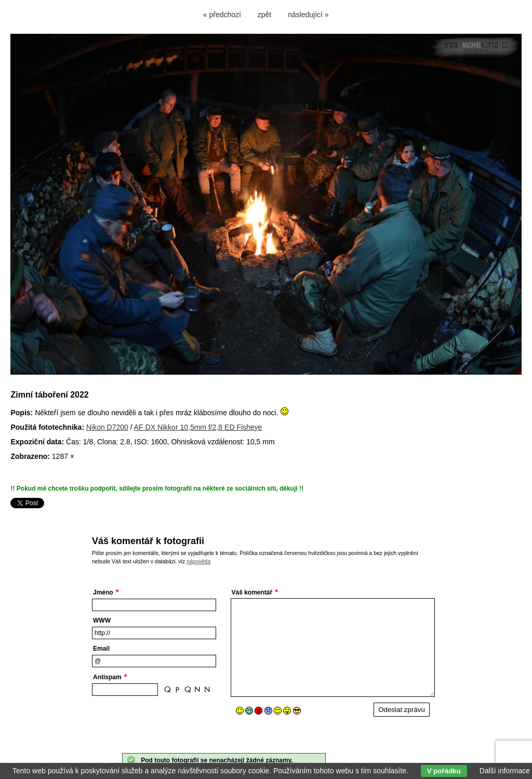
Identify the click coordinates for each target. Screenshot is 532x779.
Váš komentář (252, 592)
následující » (308, 15)
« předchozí (222, 15)
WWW (102, 620)
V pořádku (444, 771)
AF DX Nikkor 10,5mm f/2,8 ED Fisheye (198, 427)
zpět (264, 15)
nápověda (198, 561)
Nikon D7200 (107, 427)
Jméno (103, 592)
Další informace (505, 771)
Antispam (107, 677)
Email (101, 649)
